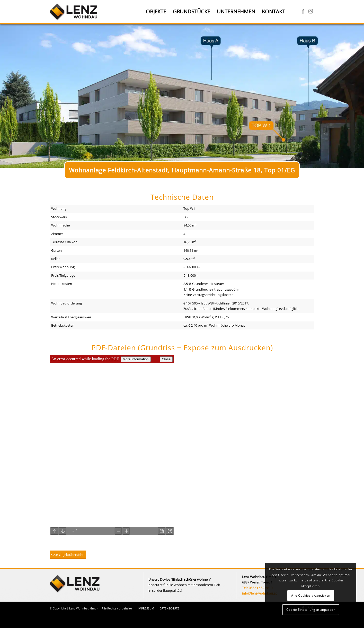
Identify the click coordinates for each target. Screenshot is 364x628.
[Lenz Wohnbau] (74, 12)
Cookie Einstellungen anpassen (311, 610)
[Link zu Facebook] (303, 11)
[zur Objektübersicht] (68, 555)
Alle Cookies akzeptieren (311, 595)
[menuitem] (156, 12)
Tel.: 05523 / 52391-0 (257, 588)
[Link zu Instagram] (311, 11)
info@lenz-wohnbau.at (259, 593)
